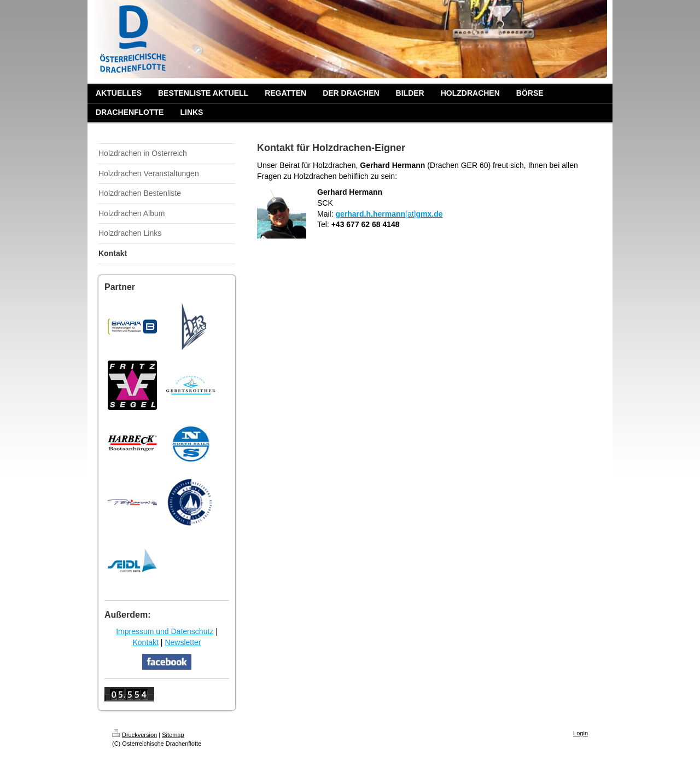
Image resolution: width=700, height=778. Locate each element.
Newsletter (183, 642)
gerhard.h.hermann (370, 214)
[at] (410, 214)
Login (581, 733)
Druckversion (135, 735)
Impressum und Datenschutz (165, 631)
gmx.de (430, 214)
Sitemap (173, 735)
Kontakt (145, 642)
